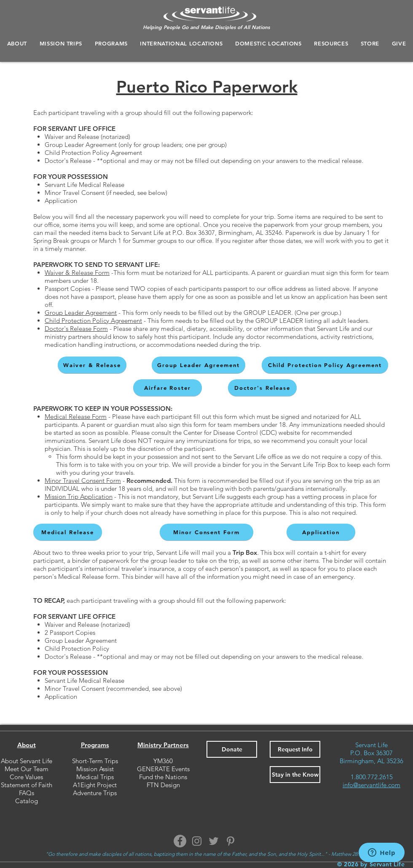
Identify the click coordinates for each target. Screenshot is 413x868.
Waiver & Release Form (77, 273)
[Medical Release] (68, 532)
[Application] (321, 532)
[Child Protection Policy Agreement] (325, 365)
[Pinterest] (231, 841)
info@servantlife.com (371, 785)
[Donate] (232, 749)
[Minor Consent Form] (206, 532)
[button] (111, 43)
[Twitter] (214, 841)
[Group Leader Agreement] (198, 365)
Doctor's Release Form (76, 329)
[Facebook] (180, 841)
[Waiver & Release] (92, 365)
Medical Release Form (76, 417)
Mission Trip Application (79, 497)
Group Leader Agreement (81, 313)
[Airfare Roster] (168, 388)
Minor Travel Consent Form (83, 481)
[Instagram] (197, 841)
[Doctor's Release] (262, 388)
